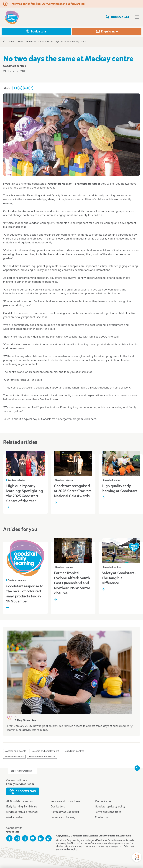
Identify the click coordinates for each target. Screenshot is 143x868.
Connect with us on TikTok (49, 838)
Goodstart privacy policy (110, 807)
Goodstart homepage (12, 17)
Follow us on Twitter (25, 838)
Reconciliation (104, 801)
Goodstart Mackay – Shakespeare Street (74, 184)
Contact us (102, 817)
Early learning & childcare (22, 807)
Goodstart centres (74, 751)
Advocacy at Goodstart (65, 812)
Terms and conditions (108, 812)
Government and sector (42, 757)
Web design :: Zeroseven (117, 836)
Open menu (137, 17)
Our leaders (58, 807)
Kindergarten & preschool (22, 812)
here (93, 419)
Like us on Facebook (9, 838)
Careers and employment (45, 751)
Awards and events (16, 751)
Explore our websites (23, 771)
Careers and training (63, 817)
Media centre (14, 817)
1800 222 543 (117, 17)
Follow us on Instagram (17, 838)
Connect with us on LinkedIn (41, 838)
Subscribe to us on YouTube (33, 838)
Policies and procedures (65, 801)
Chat (137, 857)
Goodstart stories (14, 757)
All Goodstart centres (19, 801)
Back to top (137, 768)
